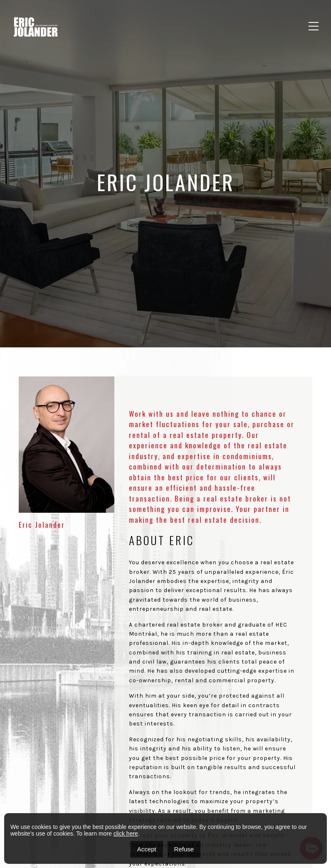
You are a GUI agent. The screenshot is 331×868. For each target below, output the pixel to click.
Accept (147, 849)
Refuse (184, 849)
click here (126, 834)
